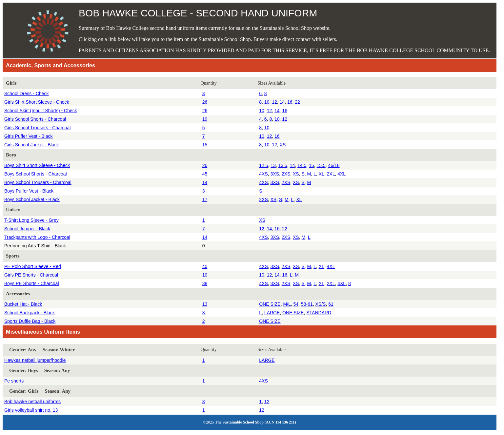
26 (205, 102)
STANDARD (319, 313)
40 (205, 266)
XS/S (320, 304)
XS (283, 145)
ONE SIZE (270, 304)
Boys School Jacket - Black (32, 199)
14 (282, 102)
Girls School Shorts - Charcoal (35, 119)
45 (205, 174)
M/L (287, 304)
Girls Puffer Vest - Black (29, 136)
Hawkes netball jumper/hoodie (35, 360)
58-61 (307, 304)
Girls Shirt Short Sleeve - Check (37, 102)
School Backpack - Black (30, 313)
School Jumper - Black (27, 229)
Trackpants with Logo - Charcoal (37, 237)
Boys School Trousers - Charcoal (38, 182)
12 (274, 102)
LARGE (272, 313)
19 (205, 119)
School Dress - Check (26, 93)
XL (322, 174)
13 (273, 165)
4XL (342, 174)
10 (267, 102)
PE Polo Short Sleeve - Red (33, 266)
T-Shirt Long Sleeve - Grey (31, 220)
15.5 (321, 165)
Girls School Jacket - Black (32, 145)
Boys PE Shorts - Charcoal (32, 283)
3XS (275, 174)
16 (290, 102)
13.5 (283, 165)
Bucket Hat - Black (23, 304)
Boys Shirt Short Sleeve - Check (37, 165)
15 (205, 145)
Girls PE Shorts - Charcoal (31, 275)
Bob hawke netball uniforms (32, 402)
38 (205, 283)
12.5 (263, 165)
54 (296, 304)
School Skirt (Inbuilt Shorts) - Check (41, 111)
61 (331, 304)
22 (297, 102)
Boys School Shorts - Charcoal (36, 174)
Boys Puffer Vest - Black (29, 191)
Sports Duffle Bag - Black (30, 321)
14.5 (302, 165)
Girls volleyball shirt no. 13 (31, 410)
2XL (331, 174)
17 (205, 199)
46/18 (334, 165)
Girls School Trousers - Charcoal (37, 128)
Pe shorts (14, 381)
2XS (286, 174)
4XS (263, 174)
